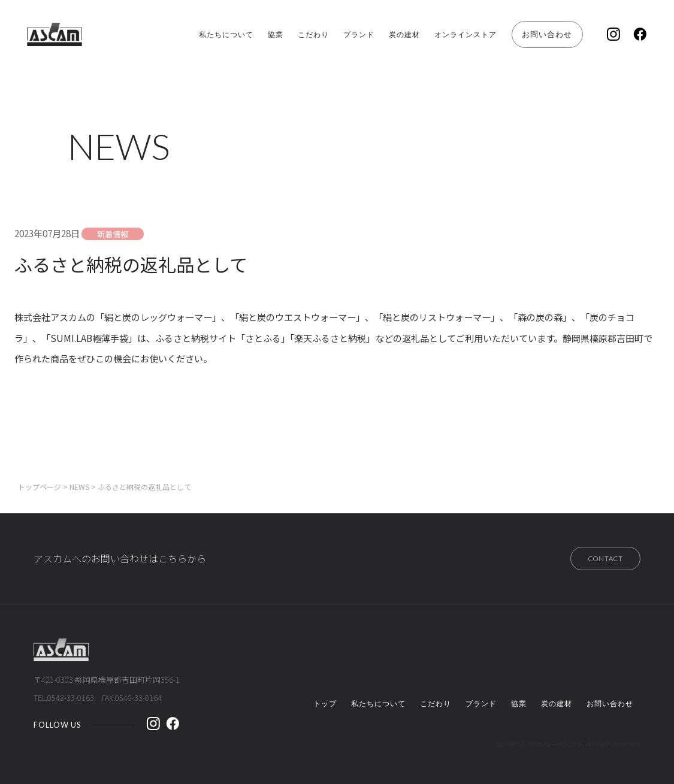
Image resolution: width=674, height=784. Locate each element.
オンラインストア (435, 34)
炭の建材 (364, 34)
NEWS (79, 481)
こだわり (258, 34)
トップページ (40, 481)
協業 (213, 34)
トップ (325, 702)
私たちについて (155, 34)
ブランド (310, 34)
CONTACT (597, 555)
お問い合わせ (532, 34)
